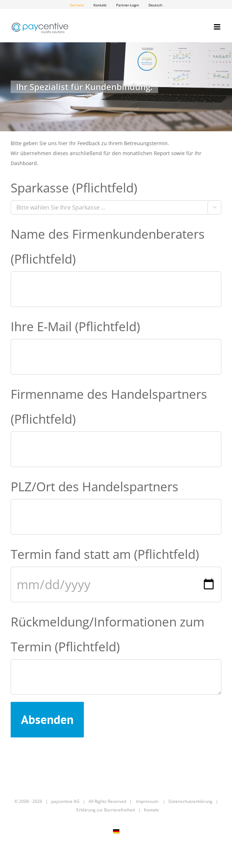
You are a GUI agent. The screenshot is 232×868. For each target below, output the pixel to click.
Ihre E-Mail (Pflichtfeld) (75, 326)
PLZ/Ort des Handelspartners (95, 486)
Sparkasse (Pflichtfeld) (74, 188)
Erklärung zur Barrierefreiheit (106, 810)
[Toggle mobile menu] (218, 27)
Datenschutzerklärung (190, 801)
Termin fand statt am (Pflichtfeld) (105, 554)
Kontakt (151, 810)
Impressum (147, 801)
